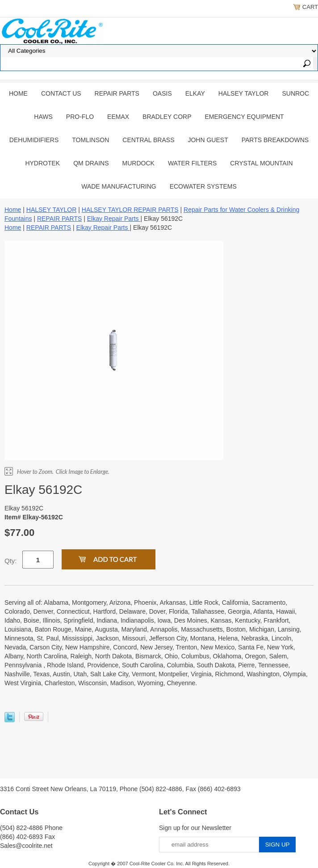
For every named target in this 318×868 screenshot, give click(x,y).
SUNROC (295, 93)
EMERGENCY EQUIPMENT (245, 117)
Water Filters (192, 163)
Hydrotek (42, 163)
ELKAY (195, 93)
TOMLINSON (90, 140)
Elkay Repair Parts (114, 219)
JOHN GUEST (208, 140)
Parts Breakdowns (275, 140)
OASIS (162, 93)
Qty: (11, 561)
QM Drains (91, 163)
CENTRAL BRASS (148, 140)
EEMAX (118, 117)
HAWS (43, 117)
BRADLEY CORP (167, 117)
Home (18, 93)
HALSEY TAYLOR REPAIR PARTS (130, 210)
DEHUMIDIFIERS (34, 140)
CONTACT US (61, 93)
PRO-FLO (80, 117)
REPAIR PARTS (117, 93)
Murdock (138, 163)
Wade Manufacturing (119, 186)
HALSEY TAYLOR (244, 93)
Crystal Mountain (261, 163)
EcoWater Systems (203, 186)
